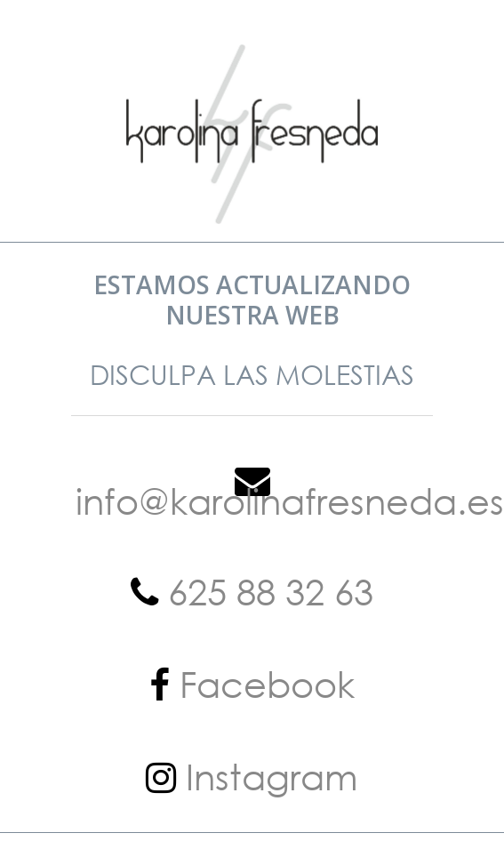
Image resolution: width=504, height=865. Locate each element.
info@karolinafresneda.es (290, 500)
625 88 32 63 (266, 591)
